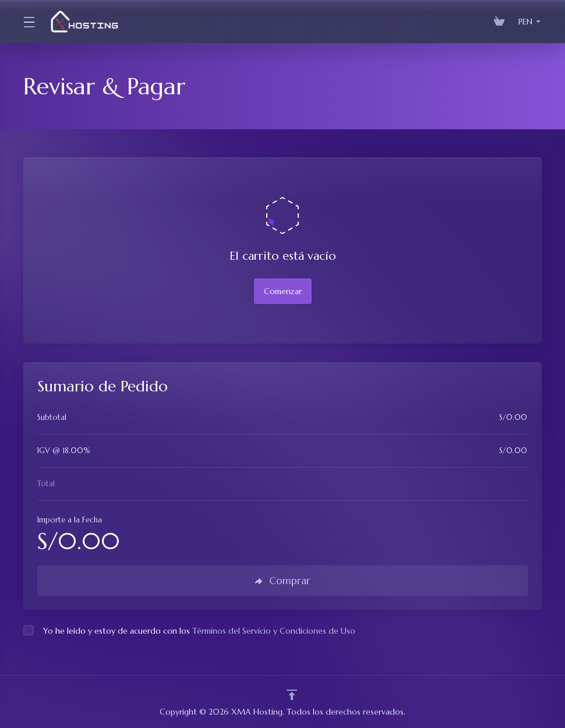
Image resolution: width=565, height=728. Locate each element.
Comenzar (283, 291)
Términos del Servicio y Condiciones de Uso (274, 631)
